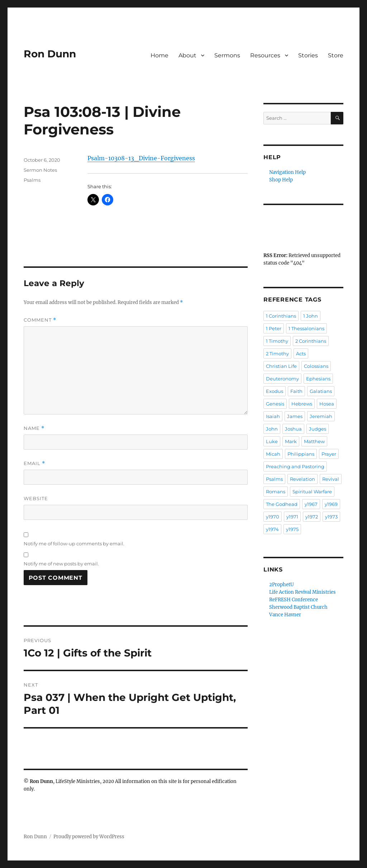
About (187, 55)
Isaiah (273, 416)
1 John (311, 316)
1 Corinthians (281, 316)
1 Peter (274, 328)
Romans (276, 492)
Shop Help (281, 180)
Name (34, 428)
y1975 (292, 529)
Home (159, 55)
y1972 (312, 517)
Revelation (302, 479)
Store (336, 55)
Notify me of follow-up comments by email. (74, 544)
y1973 (331, 517)
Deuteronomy (282, 379)
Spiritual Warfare (312, 492)
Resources (265, 55)
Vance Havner (285, 615)
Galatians (321, 391)
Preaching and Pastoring (295, 466)
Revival (331, 479)
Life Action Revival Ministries (302, 592)
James (295, 416)
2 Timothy (277, 354)
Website (36, 498)
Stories (308, 55)
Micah (273, 454)
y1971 (292, 517)
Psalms (32, 180)
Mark (291, 441)
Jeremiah (321, 416)
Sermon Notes (40, 170)
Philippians (301, 454)
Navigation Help (287, 172)
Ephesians (318, 379)
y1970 (273, 517)
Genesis (275, 404)
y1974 (272, 529)
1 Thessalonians (306, 328)
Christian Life (281, 366)
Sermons (227, 55)
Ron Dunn (50, 54)
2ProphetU (282, 585)
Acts (301, 354)
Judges (318, 429)
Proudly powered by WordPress (89, 837)
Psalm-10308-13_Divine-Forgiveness (141, 158)
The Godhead (282, 504)
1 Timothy (277, 341)
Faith (296, 391)
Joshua (293, 429)
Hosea (327, 404)
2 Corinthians (311, 341)
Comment (40, 320)
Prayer (329, 454)
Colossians (316, 366)
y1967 (311, 504)
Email (34, 463)
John (272, 429)
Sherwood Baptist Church (298, 607)
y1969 (331, 504)
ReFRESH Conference (294, 600)
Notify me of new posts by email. (61, 564)
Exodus (275, 391)
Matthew (314, 441)
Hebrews (302, 404)
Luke (272, 441)
